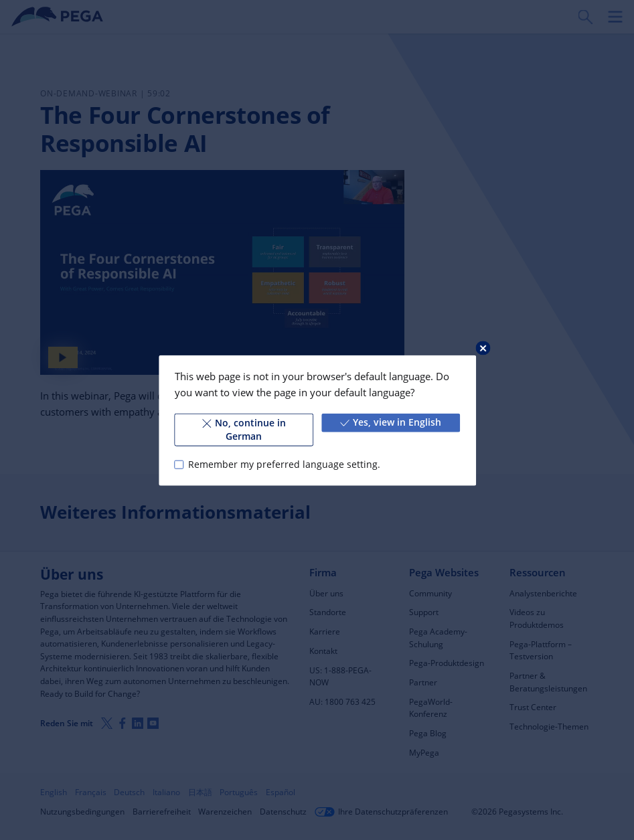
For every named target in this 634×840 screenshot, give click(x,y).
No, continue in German (243, 429)
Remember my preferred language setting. (284, 464)
